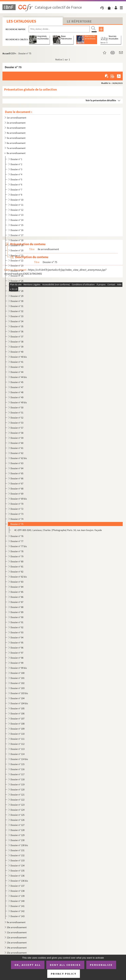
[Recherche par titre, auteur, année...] (59, 29)
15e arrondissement (17, 953)
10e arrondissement (17, 927)
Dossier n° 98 (17, 658)
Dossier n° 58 (17, 433)
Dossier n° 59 (17, 438)
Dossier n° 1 (16, 159)
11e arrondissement (17, 932)
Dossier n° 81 (17, 567)
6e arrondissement (16, 143)
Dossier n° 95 (17, 643)
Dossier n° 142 (17, 911)
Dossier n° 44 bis (19, 377)
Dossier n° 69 (17, 494)
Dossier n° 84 (17, 587)
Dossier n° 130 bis (19, 845)
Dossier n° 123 (17, 805)
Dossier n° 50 (17, 407)
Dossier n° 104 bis (19, 703)
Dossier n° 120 (17, 789)
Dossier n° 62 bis (19, 458)
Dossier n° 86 (17, 597)
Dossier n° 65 (17, 473)
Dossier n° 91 (17, 622)
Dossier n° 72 (17, 509)
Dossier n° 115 (17, 764)
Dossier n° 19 (17, 245)
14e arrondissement (17, 948)
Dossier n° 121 (17, 795)
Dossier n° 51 (17, 413)
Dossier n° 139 (17, 896)
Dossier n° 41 (17, 362)
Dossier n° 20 (17, 250)
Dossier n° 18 (17, 240)
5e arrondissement (16, 138)
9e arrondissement (16, 922)
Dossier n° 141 (17, 906)
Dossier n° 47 (17, 387)
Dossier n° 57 (17, 428)
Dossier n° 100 (17, 673)
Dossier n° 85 (17, 592)
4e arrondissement (16, 133)
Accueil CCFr (9, 53)
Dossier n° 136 (17, 876)
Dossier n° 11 (17, 205)
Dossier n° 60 (17, 443)
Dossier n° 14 (17, 220)
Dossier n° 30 (17, 301)
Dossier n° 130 (17, 840)
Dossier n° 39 (17, 347)
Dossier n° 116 (17, 769)
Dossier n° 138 (17, 891)
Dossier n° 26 (17, 281)
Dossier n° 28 (17, 291)
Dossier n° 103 (17, 688)
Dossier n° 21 (17, 255)
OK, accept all (28, 965)
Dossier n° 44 (17, 372)
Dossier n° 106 (17, 713)
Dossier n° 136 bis (19, 881)
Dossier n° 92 (17, 627)
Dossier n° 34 (17, 321)
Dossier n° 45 (17, 382)
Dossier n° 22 (17, 260)
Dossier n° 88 (17, 607)
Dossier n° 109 (17, 729)
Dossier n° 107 (17, 719)
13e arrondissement (17, 942)
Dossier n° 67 (17, 483)
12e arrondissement (17, 937)
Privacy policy (64, 974)
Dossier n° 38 (17, 342)
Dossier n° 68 (17, 489)
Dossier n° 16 (17, 230)
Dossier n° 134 (17, 865)
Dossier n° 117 (17, 774)
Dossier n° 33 (17, 316)
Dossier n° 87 (17, 602)
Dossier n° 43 (17, 367)
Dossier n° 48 (17, 392)
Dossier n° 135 (17, 871)
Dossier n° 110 (17, 734)
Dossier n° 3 (16, 169)
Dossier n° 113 (17, 749)
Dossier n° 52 (17, 418)
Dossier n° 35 (17, 326)
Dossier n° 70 (17, 504)
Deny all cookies (65, 965)
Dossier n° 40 (17, 352)
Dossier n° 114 (17, 754)
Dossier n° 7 (16, 190)
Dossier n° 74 (17, 519)
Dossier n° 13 (17, 215)
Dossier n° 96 (17, 648)
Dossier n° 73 (17, 514)
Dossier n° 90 (17, 617)
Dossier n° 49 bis (19, 402)
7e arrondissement (16, 148)
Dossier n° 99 (17, 663)
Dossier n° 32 (17, 311)
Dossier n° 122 (17, 800)
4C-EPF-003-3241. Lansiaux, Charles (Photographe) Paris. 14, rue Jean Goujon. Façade (58, 530)
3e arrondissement (16, 128)
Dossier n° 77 (17, 541)
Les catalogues (21, 21)
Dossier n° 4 (16, 174)
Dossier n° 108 (17, 724)
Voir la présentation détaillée (101, 100)
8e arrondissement (16, 153)
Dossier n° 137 (17, 886)
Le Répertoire (79, 21)
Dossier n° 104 (17, 698)
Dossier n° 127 (17, 825)
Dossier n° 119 (17, 784)
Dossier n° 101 (17, 678)
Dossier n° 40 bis (19, 357)
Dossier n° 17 (17, 235)
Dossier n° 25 (17, 276)
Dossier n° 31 (17, 306)
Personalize (101, 965)
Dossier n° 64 (17, 468)
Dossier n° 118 (17, 779)
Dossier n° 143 (17, 916)
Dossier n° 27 (17, 286)
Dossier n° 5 (16, 179)
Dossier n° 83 (17, 582)
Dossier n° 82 (17, 572)
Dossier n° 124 (17, 810)
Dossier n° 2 (16, 164)
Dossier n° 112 (17, 744)
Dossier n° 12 (17, 210)
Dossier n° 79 (17, 556)
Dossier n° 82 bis (19, 577)
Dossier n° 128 (17, 830)
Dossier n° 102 (17, 683)
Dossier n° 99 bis (19, 668)
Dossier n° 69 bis (19, 499)
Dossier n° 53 (17, 423)
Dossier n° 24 (17, 271)
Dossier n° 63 (17, 463)
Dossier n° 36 (17, 331)
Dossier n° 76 (17, 536)
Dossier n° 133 (17, 860)
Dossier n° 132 (17, 855)
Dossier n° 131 (17, 850)
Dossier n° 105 (17, 708)
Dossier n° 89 (17, 612)
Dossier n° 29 (17, 296)
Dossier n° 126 (17, 820)
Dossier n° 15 (17, 225)
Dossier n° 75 (17, 524)
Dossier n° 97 (17, 653)
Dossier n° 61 (17, 448)
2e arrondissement (16, 123)
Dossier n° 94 (17, 637)
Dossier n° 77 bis (19, 546)
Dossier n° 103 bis (19, 693)
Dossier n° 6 (16, 184)
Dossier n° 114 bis (19, 759)
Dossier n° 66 (17, 478)
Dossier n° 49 (17, 397)
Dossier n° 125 (17, 815)
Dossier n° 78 (17, 551)
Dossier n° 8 (16, 195)
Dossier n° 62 (17, 453)
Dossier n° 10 (17, 200)
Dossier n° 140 (17, 901)
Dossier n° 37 (17, 337)
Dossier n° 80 (17, 561)
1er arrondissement (16, 118)
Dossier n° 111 (17, 739)
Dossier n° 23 (17, 266)
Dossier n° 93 (17, 632)
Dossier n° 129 (17, 835)
